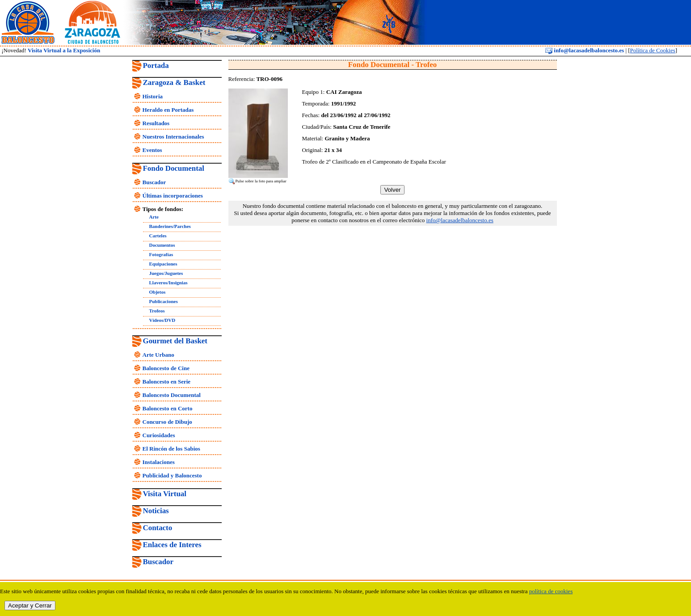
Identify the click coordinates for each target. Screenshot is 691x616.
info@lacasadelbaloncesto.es (585, 50)
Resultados (156, 123)
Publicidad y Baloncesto (172, 475)
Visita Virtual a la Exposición (64, 50)
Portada (156, 65)
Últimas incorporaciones (173, 196)
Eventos (152, 150)
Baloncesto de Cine (166, 368)
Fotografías (161, 254)
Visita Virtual (165, 494)
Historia (153, 96)
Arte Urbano (158, 355)
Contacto (158, 528)
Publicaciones (164, 301)
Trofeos (157, 311)
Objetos (158, 292)
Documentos (162, 245)
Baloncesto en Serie (167, 382)
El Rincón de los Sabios (171, 449)
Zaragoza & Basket (174, 82)
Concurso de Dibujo (167, 422)
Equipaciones (163, 264)
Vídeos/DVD (162, 320)
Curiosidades (159, 435)
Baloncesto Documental (172, 395)
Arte (154, 217)
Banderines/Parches (170, 226)
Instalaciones (159, 462)
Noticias (156, 511)
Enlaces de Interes (172, 545)
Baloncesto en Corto (168, 408)
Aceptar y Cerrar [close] (30, 605)
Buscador (154, 182)
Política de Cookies (653, 50)
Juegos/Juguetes (166, 273)
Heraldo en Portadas (168, 110)
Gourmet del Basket (175, 341)
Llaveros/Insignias (169, 283)
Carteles (158, 236)
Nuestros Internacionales (173, 137)
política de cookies (551, 591)
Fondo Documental (174, 168)
